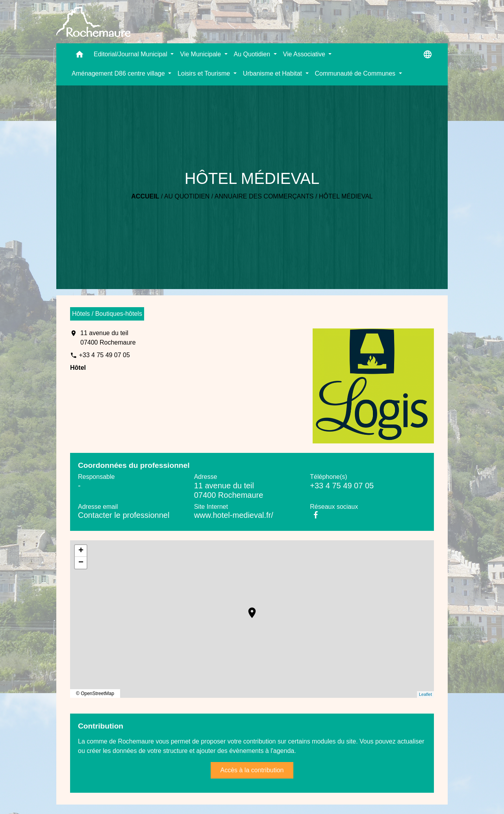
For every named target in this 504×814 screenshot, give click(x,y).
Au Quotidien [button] (253, 54)
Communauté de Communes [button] (356, 73)
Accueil (145, 196)
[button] (80, 56)
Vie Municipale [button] (201, 54)
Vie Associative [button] (305, 54)
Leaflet (425, 694)
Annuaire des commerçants (264, 196)
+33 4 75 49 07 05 (104, 355)
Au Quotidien (187, 196)
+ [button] (81, 551)
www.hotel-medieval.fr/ (234, 515)
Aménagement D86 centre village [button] (119, 73)
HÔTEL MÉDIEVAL (346, 196)
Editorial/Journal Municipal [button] (131, 54)
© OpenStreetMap (95, 693)
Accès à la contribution (252, 770)
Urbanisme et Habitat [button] (273, 73)
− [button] (81, 563)
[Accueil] (93, 22)
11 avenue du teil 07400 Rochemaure (108, 338)
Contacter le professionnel (124, 515)
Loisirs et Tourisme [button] (205, 73)
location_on (248, 609)
